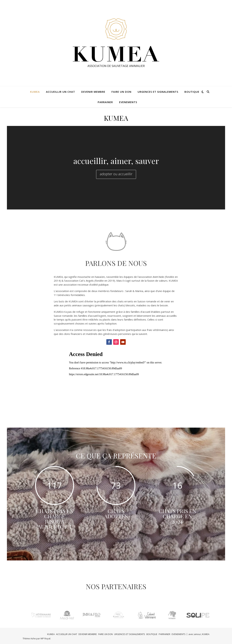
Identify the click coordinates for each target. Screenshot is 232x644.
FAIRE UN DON (121, 92)
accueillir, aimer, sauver (116, 161)
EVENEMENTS (128, 102)
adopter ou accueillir (116, 174)
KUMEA (35, 92)
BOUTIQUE (192, 92)
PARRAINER (105, 102)
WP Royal (45, 638)
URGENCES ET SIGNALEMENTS (158, 92)
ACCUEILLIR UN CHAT (61, 92)
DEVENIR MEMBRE (93, 92)
